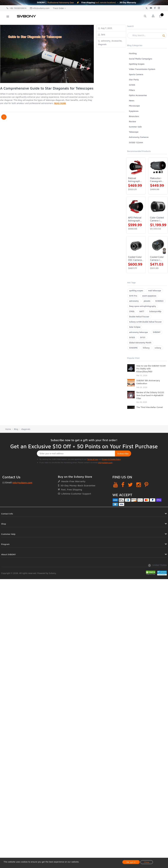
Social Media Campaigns (141, 59)
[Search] (147, 35)
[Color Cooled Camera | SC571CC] (158, 207)
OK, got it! (131, 862)
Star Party (134, 79)
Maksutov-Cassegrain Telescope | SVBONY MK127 (156, 180)
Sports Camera (136, 74)
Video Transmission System (142, 69)
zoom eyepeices (149, 296)
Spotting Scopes (137, 64)
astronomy (134, 301)
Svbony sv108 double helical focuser (145, 322)
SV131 (143, 337)
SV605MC (133, 348)
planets (147, 301)
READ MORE (60, 103)
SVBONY (157, 332)
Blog (16, 429)
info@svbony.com (40, 8)
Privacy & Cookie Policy (111, 459)
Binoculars (134, 116)
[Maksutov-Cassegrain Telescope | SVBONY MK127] (158, 167)
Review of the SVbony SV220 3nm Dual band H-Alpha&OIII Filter (150, 395)
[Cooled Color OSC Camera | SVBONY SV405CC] (136, 246)
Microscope (134, 106)
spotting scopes (136, 291)
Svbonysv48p (155, 311)
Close (147, 862)
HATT (142, 311)
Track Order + (59, 8)
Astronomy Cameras (139, 137)
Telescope (134, 132)
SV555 (132, 85)
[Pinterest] (146, 485)
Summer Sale (135, 127)
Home (8, 429)
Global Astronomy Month (140, 343)
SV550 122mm (136, 142)
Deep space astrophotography (143, 306)
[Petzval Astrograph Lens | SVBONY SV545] (136, 167)
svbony (158, 348)
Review (133, 121)
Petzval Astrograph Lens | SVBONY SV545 (134, 180)
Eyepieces (134, 111)
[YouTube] (115, 485)
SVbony (146, 348)
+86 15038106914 (17, 8)
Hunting (133, 53)
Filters (132, 90)
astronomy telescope (139, 332)
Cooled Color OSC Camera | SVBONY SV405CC (136, 258)
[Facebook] (123, 485)
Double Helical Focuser (139, 317)
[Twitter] (130, 485)
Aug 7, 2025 (106, 28)
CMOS (132, 311)
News (132, 100)
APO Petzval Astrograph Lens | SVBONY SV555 (135, 219)
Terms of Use (93, 459)
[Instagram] (139, 485)
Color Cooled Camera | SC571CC (157, 219)
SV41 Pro (133, 296)
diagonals (26, 429)
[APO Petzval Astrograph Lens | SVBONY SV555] (136, 207)
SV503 (132, 337)
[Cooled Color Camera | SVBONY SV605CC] (158, 246)
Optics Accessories (138, 95)
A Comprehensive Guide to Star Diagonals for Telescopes (47, 88)
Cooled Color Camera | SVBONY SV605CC (157, 258)
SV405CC (159, 301)
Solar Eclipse (135, 327)
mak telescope (155, 291)
